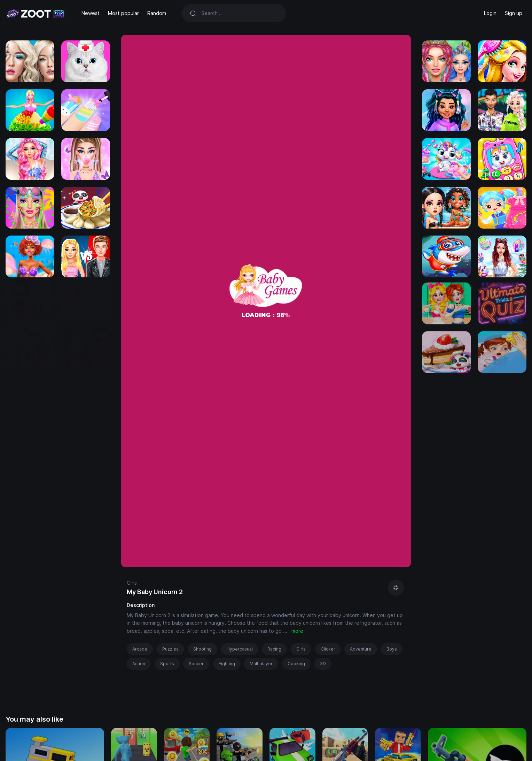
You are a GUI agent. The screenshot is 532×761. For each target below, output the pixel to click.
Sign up (514, 13)
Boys (392, 649)
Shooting (202, 649)
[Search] (239, 13)
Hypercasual (240, 649)
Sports (167, 664)
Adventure (361, 649)
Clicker (328, 649)
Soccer (196, 664)
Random (157, 13)
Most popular (123, 13)
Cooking (296, 664)
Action (139, 664)
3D (323, 664)
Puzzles (170, 649)
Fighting (227, 664)
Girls (132, 583)
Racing (274, 649)
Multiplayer (261, 664)
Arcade (140, 649)
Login (490, 13)
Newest (91, 13)
